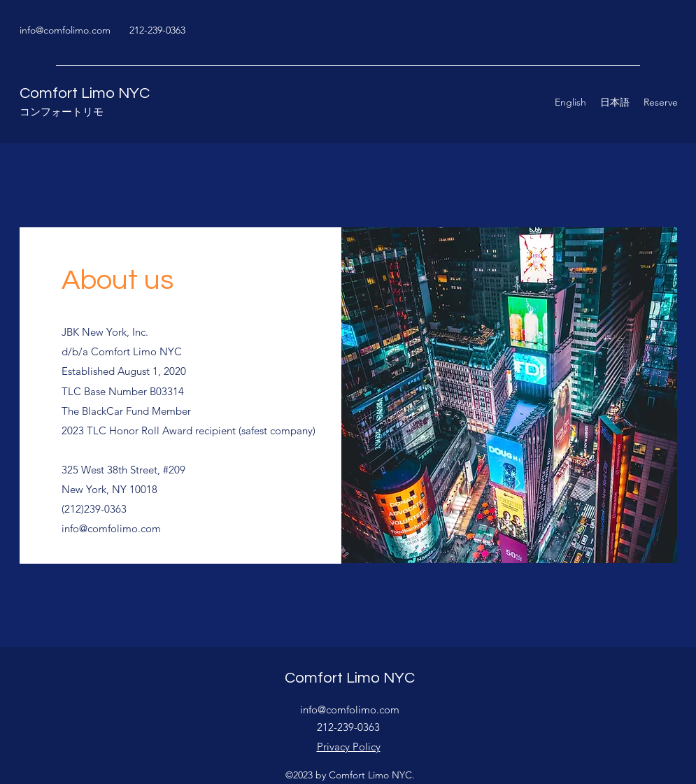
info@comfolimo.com (65, 30)
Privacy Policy (349, 747)
